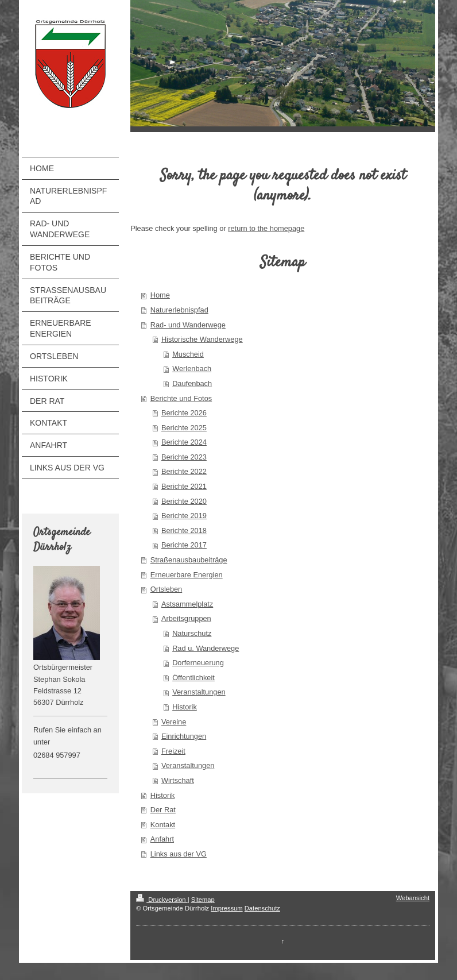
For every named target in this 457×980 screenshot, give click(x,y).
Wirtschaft (178, 780)
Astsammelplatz (187, 604)
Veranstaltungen (199, 692)
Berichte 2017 (184, 545)
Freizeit (173, 751)
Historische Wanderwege (202, 339)
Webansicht (413, 898)
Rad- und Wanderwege (188, 325)
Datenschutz (262, 908)
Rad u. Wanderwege (206, 648)
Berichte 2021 (184, 486)
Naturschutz (192, 633)
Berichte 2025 (184, 428)
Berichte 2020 (184, 501)
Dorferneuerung (198, 663)
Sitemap (203, 900)
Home (160, 295)
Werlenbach (192, 369)
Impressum (226, 908)
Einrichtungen (184, 736)
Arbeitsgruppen (186, 618)
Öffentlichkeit (193, 678)
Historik (185, 707)
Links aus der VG (179, 854)
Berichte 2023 (184, 457)
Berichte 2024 (184, 442)
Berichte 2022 (184, 471)
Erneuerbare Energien (187, 575)
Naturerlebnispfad (179, 310)
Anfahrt (162, 839)
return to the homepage (266, 228)
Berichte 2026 (184, 413)
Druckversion (162, 900)
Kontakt (163, 825)
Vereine (174, 722)
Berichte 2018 (184, 530)
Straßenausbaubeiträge (189, 560)
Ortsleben (166, 589)
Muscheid (188, 354)
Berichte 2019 (184, 516)
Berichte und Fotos (181, 398)
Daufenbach (192, 383)
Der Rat (163, 810)
